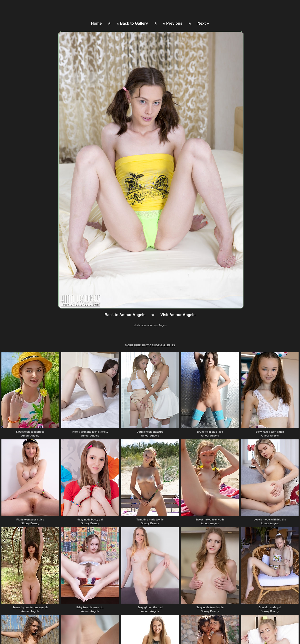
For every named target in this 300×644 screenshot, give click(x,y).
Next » (203, 23)
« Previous (173, 23)
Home (96, 23)
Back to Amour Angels (125, 315)
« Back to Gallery (132, 23)
